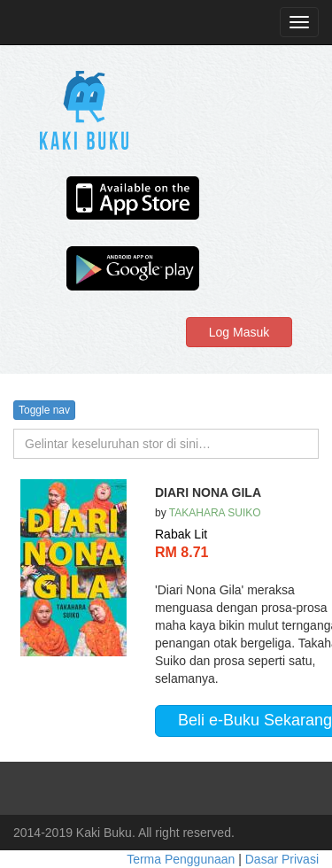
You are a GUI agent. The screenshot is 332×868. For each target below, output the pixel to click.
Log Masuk (239, 332)
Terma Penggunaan (182, 859)
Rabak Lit (181, 534)
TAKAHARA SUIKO (215, 513)
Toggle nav (44, 410)
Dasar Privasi (282, 859)
